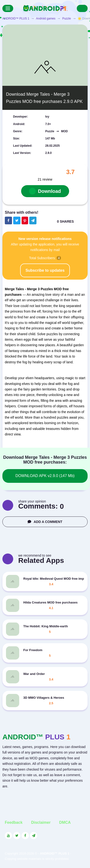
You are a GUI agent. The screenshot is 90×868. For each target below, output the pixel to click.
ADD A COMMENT (45, 522)
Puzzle (66, 19)
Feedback (14, 822)
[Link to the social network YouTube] (8, 836)
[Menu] (8, 8)
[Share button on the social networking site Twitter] (17, 220)
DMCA (65, 822)
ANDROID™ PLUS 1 (16, 19)
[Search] (82, 8)
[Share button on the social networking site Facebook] (8, 220)
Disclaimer (41, 822)
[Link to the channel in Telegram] (34, 836)
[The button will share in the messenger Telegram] (33, 220)
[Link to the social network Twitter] (17, 836)
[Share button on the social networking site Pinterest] (25, 220)
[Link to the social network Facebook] (25, 836)
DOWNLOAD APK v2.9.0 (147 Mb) (45, 476)
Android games (46, 19)
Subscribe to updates (45, 270)
